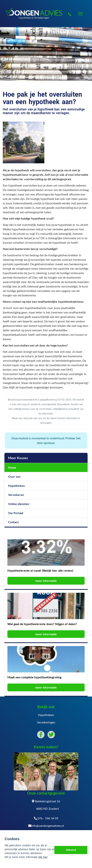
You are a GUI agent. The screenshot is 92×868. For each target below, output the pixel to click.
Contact (13, 522)
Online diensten (19, 504)
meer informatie (46, 581)
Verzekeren (16, 495)
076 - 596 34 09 (46, 818)
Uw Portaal (16, 513)
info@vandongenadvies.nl (46, 826)
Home (12, 467)
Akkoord (71, 850)
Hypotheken (16, 486)
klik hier (43, 857)
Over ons (14, 476)
